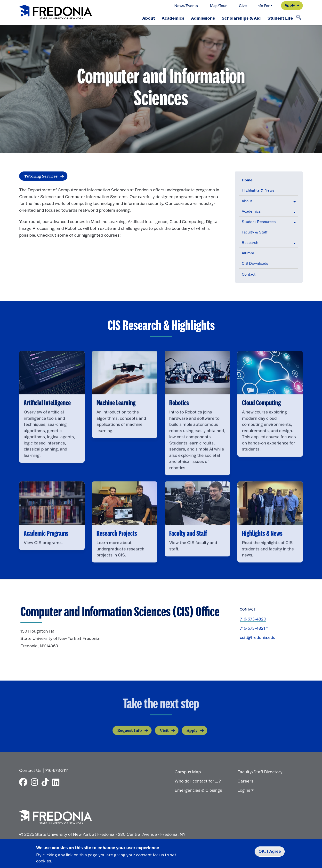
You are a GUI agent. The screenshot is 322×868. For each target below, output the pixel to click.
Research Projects (117, 548)
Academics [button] (251, 211)
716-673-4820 (253, 619)
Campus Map (188, 772)
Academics (173, 18)
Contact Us (30, 770)
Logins (244, 790)
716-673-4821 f (254, 628)
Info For (263, 6)
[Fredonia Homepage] (56, 12)
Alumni (248, 253)
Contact (249, 274)
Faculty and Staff (188, 548)
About (149, 18)
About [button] (247, 201)
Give (243, 6)
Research (250, 243)
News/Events (186, 6)
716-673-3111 (57, 770)
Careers (245, 781)
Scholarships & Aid (241, 18)
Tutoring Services (41, 176)
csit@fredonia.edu (258, 637)
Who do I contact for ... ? (198, 781)
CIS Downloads (255, 263)
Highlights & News (258, 190)
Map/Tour (218, 6)
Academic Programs (46, 548)
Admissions (203, 18)
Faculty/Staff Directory (260, 772)
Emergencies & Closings (198, 790)
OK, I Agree (270, 851)
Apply (290, 5)
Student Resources (259, 222)
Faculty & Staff (255, 232)
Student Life (280, 18)
